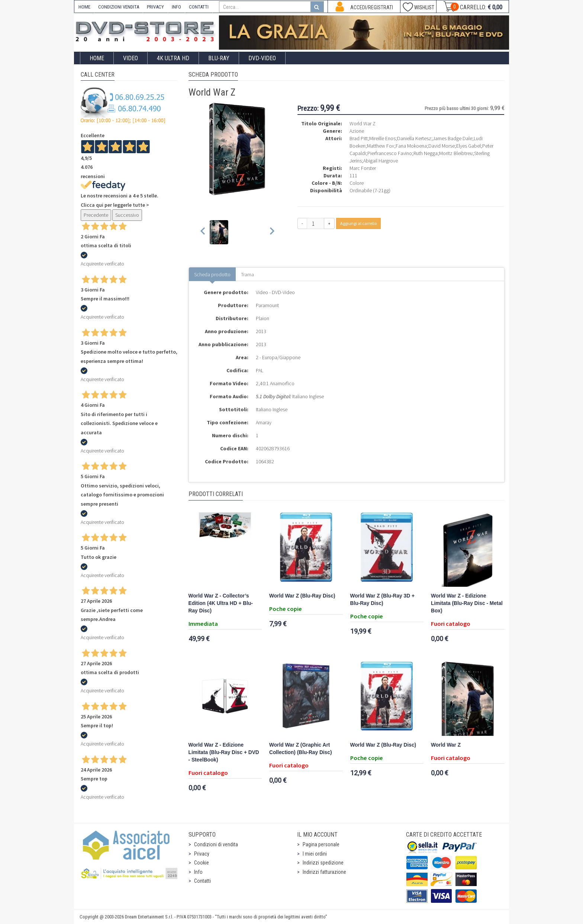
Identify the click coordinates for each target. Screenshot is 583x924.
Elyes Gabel (468, 146)
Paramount (267, 305)
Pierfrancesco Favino (390, 153)
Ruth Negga (426, 153)
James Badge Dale (452, 138)
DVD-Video (262, 58)
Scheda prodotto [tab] (212, 274)
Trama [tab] (247, 274)
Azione (357, 131)
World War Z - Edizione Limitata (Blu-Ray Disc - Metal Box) (467, 603)
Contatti (202, 881)
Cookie (202, 863)
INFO (176, 7)
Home (97, 58)
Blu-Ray (219, 58)
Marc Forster (363, 168)
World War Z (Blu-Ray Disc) (302, 596)
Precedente (96, 215)
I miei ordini (315, 854)
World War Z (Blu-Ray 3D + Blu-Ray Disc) (382, 600)
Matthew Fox (381, 146)
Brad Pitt (359, 138)
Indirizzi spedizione (323, 863)
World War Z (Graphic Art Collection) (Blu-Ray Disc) (300, 749)
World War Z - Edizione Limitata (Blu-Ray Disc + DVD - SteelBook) (224, 752)
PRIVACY (155, 7)
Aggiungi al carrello (358, 223)
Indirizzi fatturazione (324, 872)
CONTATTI (199, 7)
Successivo (127, 215)
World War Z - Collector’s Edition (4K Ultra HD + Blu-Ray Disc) (221, 603)
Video (131, 58)
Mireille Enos (382, 138)
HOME (84, 7)
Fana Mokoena (411, 146)
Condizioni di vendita (216, 844)
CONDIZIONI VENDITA (119, 7)
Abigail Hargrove (381, 161)
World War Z (446, 745)
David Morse (442, 146)
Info (198, 872)
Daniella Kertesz (414, 138)
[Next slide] (272, 232)
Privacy (202, 854)
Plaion (262, 318)
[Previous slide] (203, 232)
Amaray (264, 422)
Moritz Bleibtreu (456, 153)
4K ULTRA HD (173, 58)
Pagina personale (321, 844)
